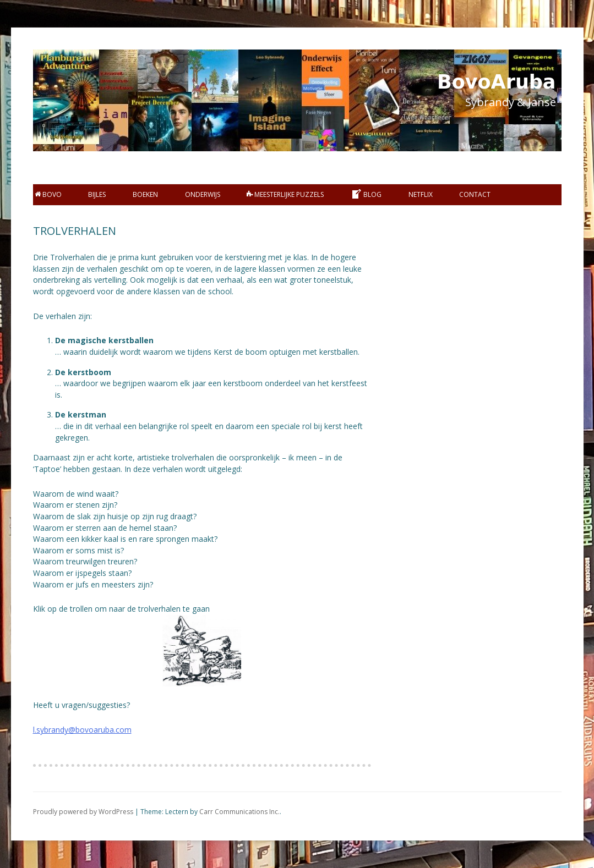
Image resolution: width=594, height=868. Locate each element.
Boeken (145, 194)
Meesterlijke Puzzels (285, 194)
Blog (366, 194)
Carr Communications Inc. (239, 812)
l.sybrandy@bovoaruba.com (82, 730)
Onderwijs (203, 194)
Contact (475, 194)
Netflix (421, 194)
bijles (97, 194)
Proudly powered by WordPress (83, 812)
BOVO (48, 194)
